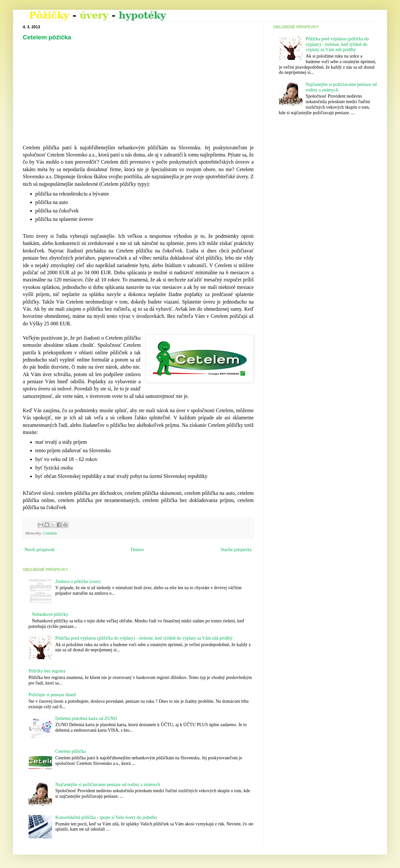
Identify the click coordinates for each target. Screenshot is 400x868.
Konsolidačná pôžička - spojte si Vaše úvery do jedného (106, 817)
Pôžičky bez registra (47, 671)
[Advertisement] (79, 95)
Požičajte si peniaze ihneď (53, 695)
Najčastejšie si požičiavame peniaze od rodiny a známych (108, 785)
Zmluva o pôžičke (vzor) (78, 582)
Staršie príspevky (236, 550)
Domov (138, 550)
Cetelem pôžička (47, 37)
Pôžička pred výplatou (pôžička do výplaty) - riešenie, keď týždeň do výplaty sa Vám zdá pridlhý (144, 638)
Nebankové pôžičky (50, 614)
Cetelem (50, 533)
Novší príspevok (39, 550)
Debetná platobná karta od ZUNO (86, 719)
